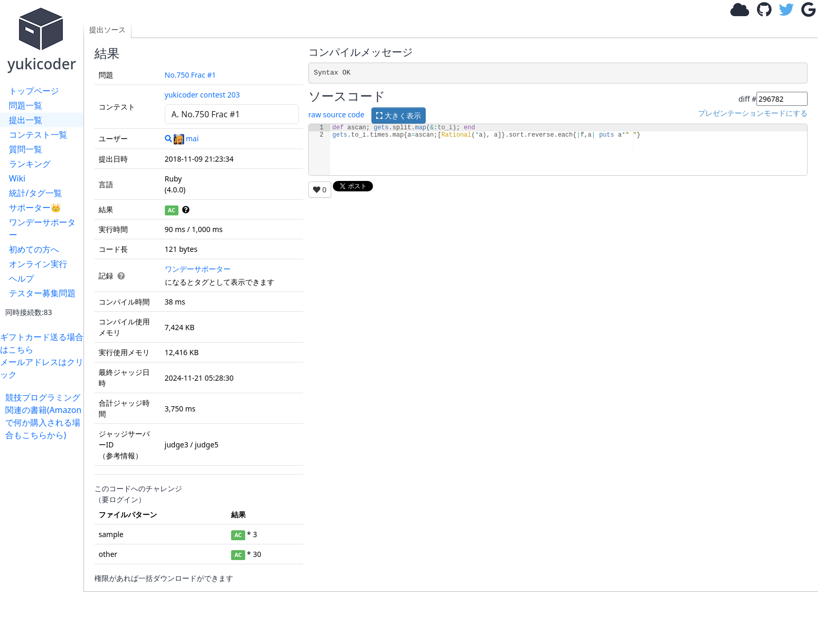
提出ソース (107, 29)
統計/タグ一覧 (35, 193)
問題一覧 (26, 105)
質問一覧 (26, 149)
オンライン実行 (38, 264)
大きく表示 (399, 116)
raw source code (336, 115)
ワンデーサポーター (42, 228)
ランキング (30, 164)
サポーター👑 (35, 208)
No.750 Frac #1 (191, 75)
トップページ (34, 91)
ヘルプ (21, 278)
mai (186, 138)
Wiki (17, 178)
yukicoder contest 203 (202, 95)
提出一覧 (26, 120)
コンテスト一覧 (38, 135)
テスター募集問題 (42, 293)
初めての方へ (34, 249)
